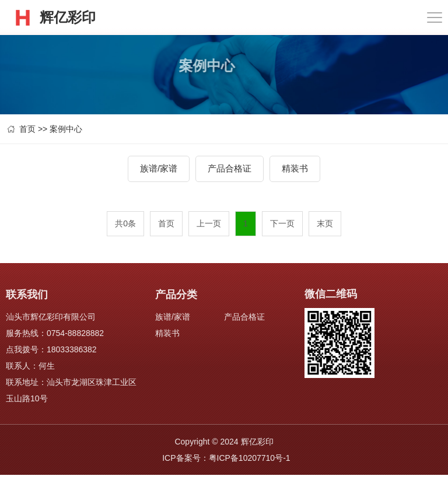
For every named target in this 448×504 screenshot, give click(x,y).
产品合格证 (230, 168)
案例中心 (66, 129)
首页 (27, 129)
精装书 (295, 168)
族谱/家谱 (159, 168)
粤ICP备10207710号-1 (250, 458)
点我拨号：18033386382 (51, 349)
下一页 (282, 223)
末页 (325, 223)
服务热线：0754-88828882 (55, 333)
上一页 (209, 223)
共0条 (125, 223)
